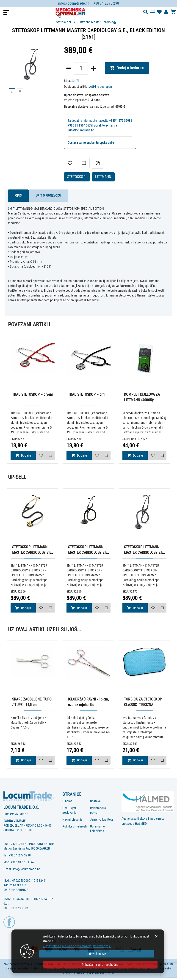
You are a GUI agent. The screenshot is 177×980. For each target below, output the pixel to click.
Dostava (95, 801)
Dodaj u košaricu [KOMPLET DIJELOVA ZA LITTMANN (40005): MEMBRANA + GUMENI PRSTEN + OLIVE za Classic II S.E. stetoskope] (135, 457)
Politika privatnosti (75, 826)
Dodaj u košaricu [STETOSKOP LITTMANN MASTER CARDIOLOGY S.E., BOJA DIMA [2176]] (79, 609)
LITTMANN (103, 177)
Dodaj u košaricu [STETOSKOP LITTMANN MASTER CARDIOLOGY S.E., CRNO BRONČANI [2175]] (23, 609)
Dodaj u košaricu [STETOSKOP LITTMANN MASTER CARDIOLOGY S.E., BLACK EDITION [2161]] (135, 609)
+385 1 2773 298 (106, 3)
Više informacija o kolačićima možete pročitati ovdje (77, 946)
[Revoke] (100, 965)
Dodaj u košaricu (127, 68)
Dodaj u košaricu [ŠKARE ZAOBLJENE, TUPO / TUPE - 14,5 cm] (23, 762)
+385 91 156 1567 (79, 125)
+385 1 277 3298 (120, 121)
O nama (67, 801)
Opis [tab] (18, 195)
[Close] (97, 954)
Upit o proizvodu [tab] (48, 195)
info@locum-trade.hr (73, 3)
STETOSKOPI (77, 177)
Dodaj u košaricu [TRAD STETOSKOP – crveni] (23, 457)
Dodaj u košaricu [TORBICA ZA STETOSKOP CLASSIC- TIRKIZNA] (135, 762)
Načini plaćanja (72, 819)
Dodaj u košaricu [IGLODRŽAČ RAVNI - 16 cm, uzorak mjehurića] (79, 762)
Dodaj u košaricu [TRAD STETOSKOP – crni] (79, 457)
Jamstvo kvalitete (102, 819)
